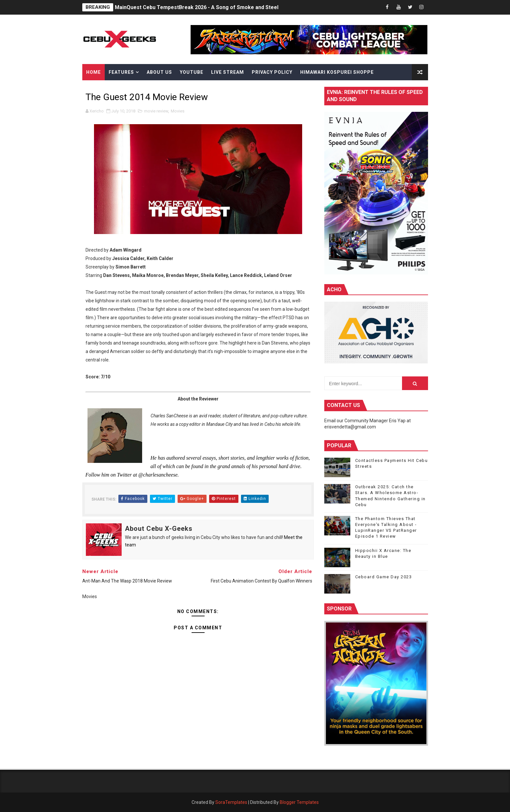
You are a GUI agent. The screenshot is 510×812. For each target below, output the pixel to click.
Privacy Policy (272, 72)
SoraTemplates (231, 802)
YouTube (192, 72)
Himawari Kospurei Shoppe (337, 72)
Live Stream (228, 72)
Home (94, 72)
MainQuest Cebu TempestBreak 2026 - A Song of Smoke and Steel (197, 7)
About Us (159, 72)
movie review (156, 111)
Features (121, 72)
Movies (178, 111)
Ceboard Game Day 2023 (384, 577)
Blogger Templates (299, 802)
